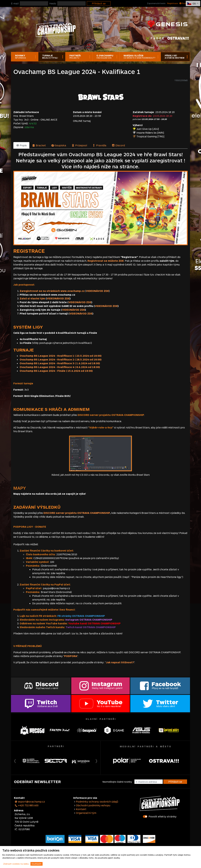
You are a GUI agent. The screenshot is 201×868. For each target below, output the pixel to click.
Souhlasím (37, 864)
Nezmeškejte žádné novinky (117, 782)
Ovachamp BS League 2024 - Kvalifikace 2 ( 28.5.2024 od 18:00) (61, 359)
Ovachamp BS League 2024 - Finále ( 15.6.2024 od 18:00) (56, 371)
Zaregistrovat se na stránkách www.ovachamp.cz (52, 291)
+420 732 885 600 (27, 805)
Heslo (53, 3)
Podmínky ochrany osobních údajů (97, 802)
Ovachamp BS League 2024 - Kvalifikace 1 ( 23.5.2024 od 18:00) (61, 356)
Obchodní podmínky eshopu (93, 805)
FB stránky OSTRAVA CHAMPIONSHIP (81, 616)
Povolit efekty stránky (163, 816)
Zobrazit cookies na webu (16, 864)
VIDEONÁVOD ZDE (98, 291)
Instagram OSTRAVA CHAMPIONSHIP (89, 620)
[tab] (21, 145)
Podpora (185, 3)
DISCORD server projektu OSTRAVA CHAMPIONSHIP (77, 513)
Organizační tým (86, 813)
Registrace (172, 3)
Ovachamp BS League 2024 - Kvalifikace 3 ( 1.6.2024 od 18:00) (60, 363)
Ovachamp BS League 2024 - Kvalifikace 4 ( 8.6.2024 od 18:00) (60, 367)
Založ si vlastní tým (32, 298)
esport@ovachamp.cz (30, 802)
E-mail (15, 3)
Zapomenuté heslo (156, 3)
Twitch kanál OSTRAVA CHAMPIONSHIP (91, 627)
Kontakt (81, 809)
